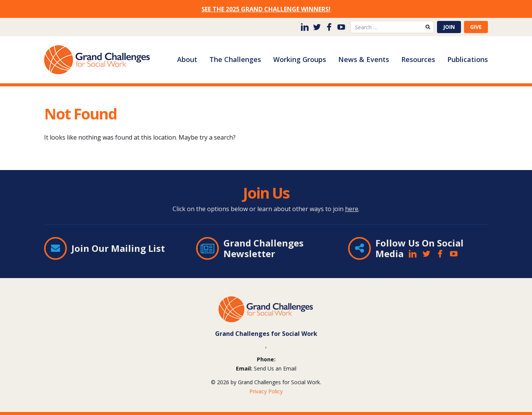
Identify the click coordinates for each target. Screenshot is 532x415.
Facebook (329, 27)
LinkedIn (305, 27)
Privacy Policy (266, 391)
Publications (468, 59)
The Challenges (235, 59)
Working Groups (300, 59)
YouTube (341, 27)
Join (449, 27)
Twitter (317, 27)
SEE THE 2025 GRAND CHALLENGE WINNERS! (266, 9)
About (187, 59)
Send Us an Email (275, 368)
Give (476, 27)
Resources (418, 59)
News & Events (364, 59)
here (352, 209)
